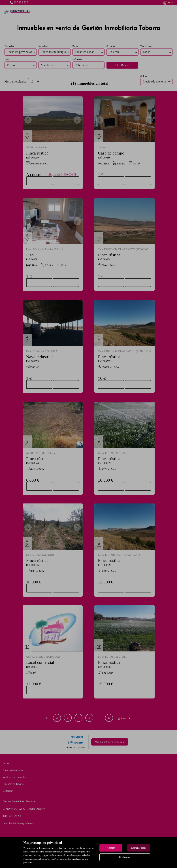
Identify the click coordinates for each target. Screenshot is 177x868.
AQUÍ (42, 855)
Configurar (125, 857)
